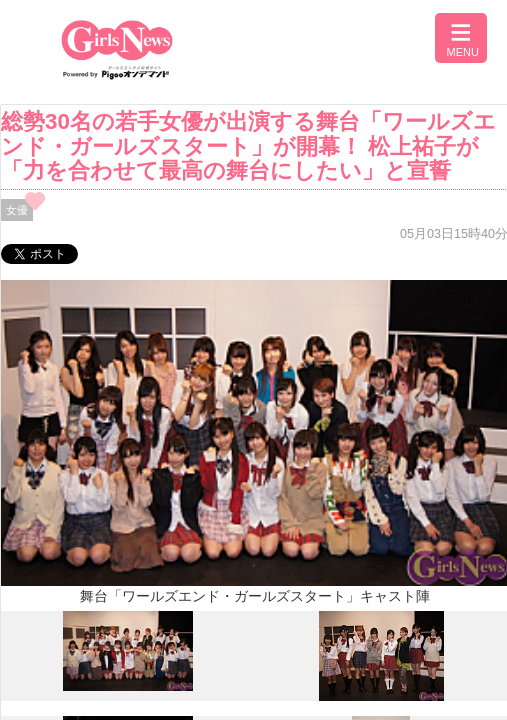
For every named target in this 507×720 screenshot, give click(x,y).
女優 (17, 210)
